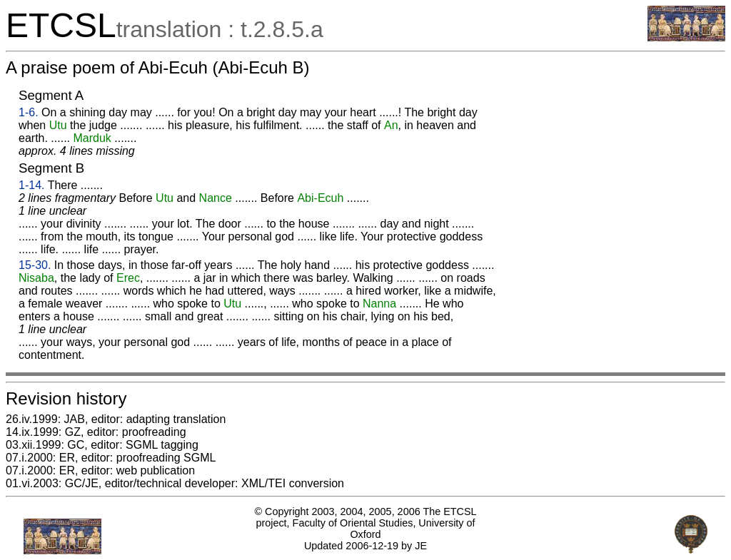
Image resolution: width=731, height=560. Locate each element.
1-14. (31, 185)
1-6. (29, 112)
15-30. (35, 265)
